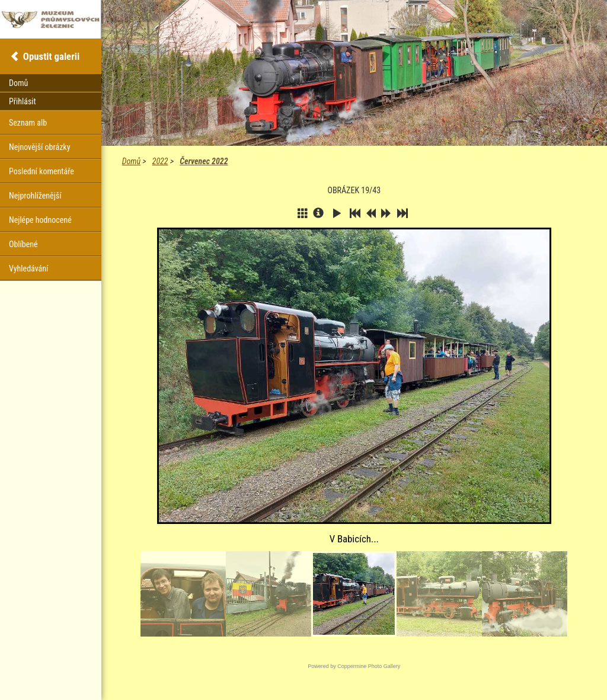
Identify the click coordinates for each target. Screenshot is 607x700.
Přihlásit (23, 101)
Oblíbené (23, 244)
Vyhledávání (28, 269)
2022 (160, 161)
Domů (131, 161)
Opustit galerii (51, 56)
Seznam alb (28, 123)
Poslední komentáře (41, 171)
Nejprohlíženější (35, 196)
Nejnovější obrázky (40, 147)
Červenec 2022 (204, 161)
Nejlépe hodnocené (40, 220)
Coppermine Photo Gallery (369, 666)
